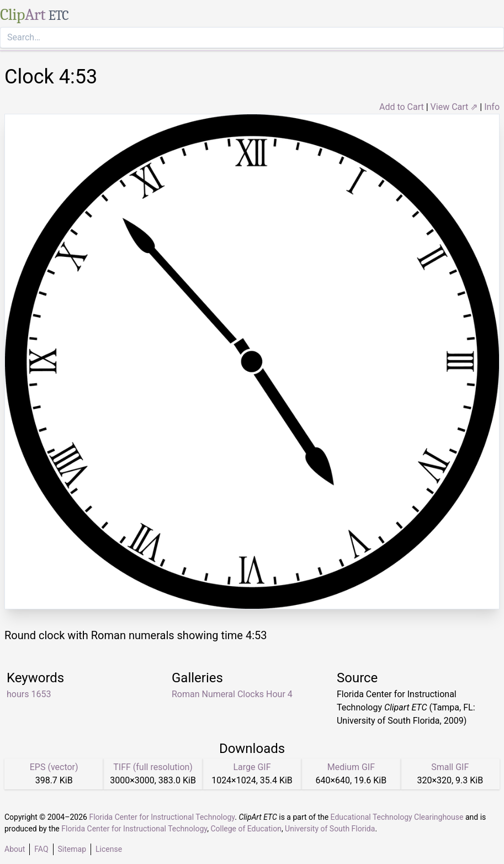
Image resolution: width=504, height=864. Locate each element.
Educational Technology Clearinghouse (397, 817)
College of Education (246, 829)
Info (492, 107)
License (109, 849)
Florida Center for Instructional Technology (162, 817)
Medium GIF (351, 767)
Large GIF (252, 767)
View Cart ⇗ (454, 107)
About (15, 849)
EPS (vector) (54, 767)
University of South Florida (330, 829)
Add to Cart (402, 107)
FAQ (41, 849)
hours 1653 (29, 694)
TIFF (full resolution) (153, 767)
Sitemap (72, 849)
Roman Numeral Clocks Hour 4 (232, 694)
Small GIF (450, 767)
